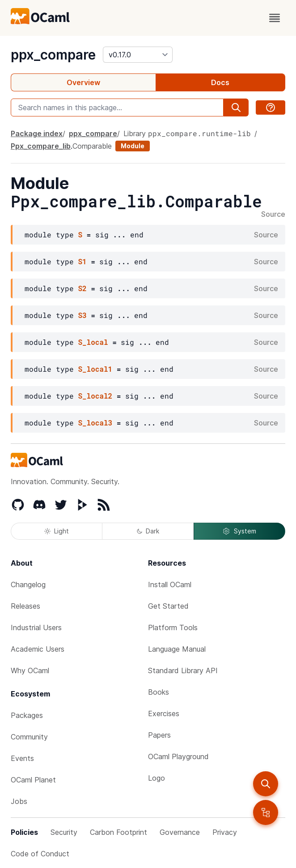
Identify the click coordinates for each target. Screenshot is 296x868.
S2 (82, 288)
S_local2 (95, 396)
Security (64, 832)
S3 (82, 315)
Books (159, 692)
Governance (180, 832)
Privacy (225, 832)
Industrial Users (36, 627)
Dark (148, 531)
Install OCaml (170, 584)
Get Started (168, 606)
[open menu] (275, 18)
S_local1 (95, 369)
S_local (93, 342)
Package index (37, 133)
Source (273, 215)
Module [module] (133, 146)
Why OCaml (30, 670)
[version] (138, 55)
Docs (220, 82)
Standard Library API (183, 670)
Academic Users (38, 649)
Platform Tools (173, 627)
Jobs (19, 801)
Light (57, 531)
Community (29, 737)
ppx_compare (53, 55)
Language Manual (177, 649)
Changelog (28, 584)
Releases (25, 606)
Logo (156, 778)
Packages (27, 715)
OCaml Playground (178, 756)
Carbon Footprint (118, 832)
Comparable (92, 146)
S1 (82, 261)
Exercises (164, 713)
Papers (159, 735)
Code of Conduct (40, 854)
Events (22, 758)
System (239, 531)
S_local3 (95, 423)
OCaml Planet (33, 780)
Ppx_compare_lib (41, 146)
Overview (83, 82)
